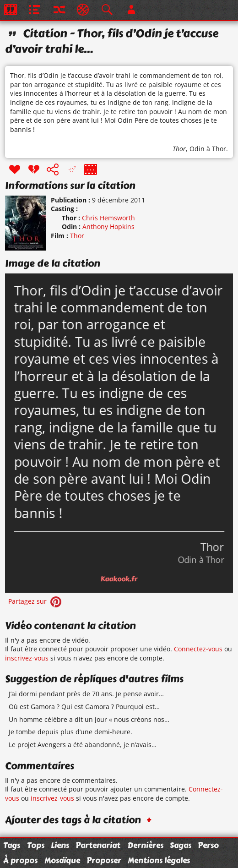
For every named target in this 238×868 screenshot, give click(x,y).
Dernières (145, 845)
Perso (208, 845)
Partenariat (98, 845)
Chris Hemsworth (108, 218)
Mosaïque (62, 860)
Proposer (104, 860)
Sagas (181, 845)
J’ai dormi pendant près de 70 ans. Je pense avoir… (86, 694)
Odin (197, 149)
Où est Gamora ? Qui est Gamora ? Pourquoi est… (84, 707)
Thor (179, 149)
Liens (60, 845)
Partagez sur (36, 601)
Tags (12, 845)
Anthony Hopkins (108, 227)
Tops (36, 845)
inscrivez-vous (27, 658)
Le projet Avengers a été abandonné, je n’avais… (83, 745)
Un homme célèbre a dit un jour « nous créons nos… (89, 719)
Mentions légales (159, 860)
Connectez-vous (198, 649)
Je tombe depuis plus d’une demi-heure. (70, 732)
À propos (20, 860)
